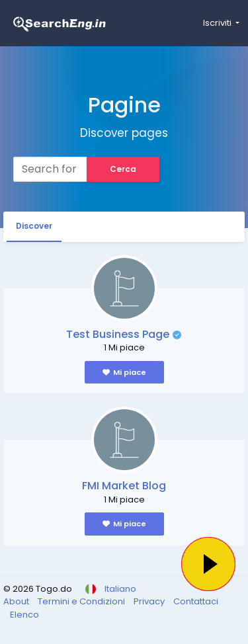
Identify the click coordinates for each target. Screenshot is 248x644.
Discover (34, 226)
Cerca (123, 169)
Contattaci (196, 601)
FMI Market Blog (124, 486)
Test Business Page (118, 334)
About (17, 601)
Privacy (150, 601)
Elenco (24, 615)
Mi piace (124, 372)
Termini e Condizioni (82, 601)
